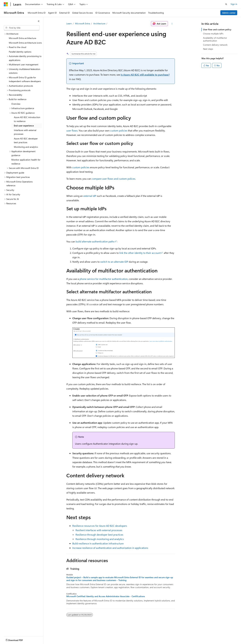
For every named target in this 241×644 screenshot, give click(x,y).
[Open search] (226, 4)
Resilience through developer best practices (99, 535)
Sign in (234, 4)
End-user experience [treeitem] (24, 126)
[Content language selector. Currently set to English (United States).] (18, 639)
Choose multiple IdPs (213, 34)
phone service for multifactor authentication (104, 279)
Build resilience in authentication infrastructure (98, 543)
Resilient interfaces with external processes (99, 530)
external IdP (90, 196)
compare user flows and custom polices (113, 179)
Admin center (229, 13)
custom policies (119, 130)
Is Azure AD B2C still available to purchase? (145, 75)
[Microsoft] (6, 4)
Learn (69, 23)
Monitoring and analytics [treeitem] (26, 147)
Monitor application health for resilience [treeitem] (26, 162)
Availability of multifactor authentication (215, 39)
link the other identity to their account (140, 253)
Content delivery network (215, 45)
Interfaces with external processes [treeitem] (25, 132)
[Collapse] (39, 21)
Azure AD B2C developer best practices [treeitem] (26, 140)
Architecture (99, 23)
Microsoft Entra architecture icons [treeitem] (25, 43)
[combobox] (22, 28)
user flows (72, 130)
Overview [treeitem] (16, 104)
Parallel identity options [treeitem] (20, 52)
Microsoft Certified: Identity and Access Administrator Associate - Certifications (106, 596)
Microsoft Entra (83, 23)
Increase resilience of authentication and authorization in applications (110, 548)
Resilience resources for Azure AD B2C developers (100, 526)
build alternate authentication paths (95, 241)
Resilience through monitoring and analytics (100, 539)
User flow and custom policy (217, 29)
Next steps (208, 49)
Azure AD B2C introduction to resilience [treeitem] (27, 119)
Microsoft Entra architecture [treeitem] (22, 38)
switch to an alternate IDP (114, 262)
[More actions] (172, 24)
